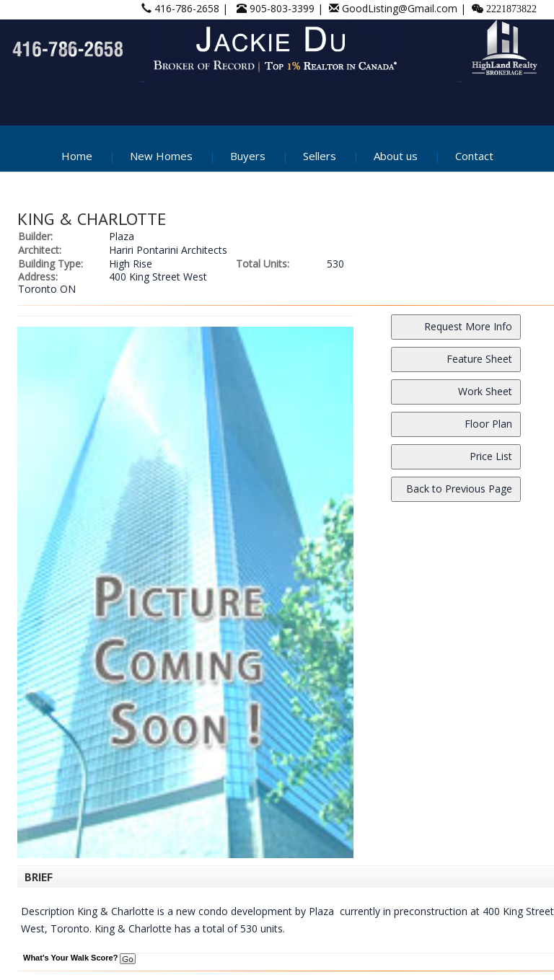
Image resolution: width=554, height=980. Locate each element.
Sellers (320, 156)
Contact (474, 156)
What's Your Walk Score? (79, 958)
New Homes (161, 156)
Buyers (248, 156)
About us (396, 156)
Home (77, 156)
